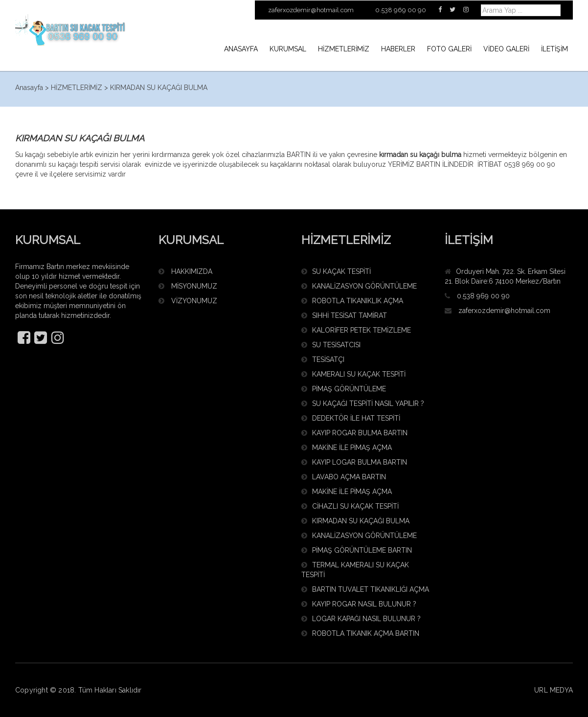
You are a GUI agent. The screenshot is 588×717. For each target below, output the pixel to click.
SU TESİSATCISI (331, 345)
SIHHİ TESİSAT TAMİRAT (344, 315)
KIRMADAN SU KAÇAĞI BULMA (159, 88)
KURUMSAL (288, 49)
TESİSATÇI (323, 359)
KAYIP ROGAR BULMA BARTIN (354, 433)
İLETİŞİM (554, 49)
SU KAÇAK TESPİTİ (336, 271)
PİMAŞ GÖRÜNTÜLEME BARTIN (357, 550)
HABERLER (398, 49)
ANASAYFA (241, 49)
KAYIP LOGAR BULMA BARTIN (354, 462)
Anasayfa (29, 88)
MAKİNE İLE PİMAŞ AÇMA (347, 448)
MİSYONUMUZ (188, 286)
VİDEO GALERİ (506, 49)
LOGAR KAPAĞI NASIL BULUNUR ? (361, 619)
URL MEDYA (554, 690)
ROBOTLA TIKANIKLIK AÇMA (352, 301)
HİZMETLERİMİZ (344, 49)
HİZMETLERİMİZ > (79, 88)
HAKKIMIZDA (185, 271)
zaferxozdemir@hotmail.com (504, 311)
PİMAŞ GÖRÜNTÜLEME (344, 389)
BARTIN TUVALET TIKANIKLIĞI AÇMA (365, 589)
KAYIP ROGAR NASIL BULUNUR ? (359, 604)
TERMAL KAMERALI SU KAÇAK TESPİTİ (355, 570)
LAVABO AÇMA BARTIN (344, 477)
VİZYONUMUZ (188, 301)
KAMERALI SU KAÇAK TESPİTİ (353, 374)
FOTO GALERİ (449, 49)
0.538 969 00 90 (483, 296)
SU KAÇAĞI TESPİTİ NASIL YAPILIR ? (363, 403)
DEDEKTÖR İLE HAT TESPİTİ (351, 418)
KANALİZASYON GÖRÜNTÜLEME (359, 286)
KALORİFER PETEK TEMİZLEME (356, 330)
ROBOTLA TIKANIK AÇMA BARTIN (360, 633)
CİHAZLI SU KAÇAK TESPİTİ (350, 506)
